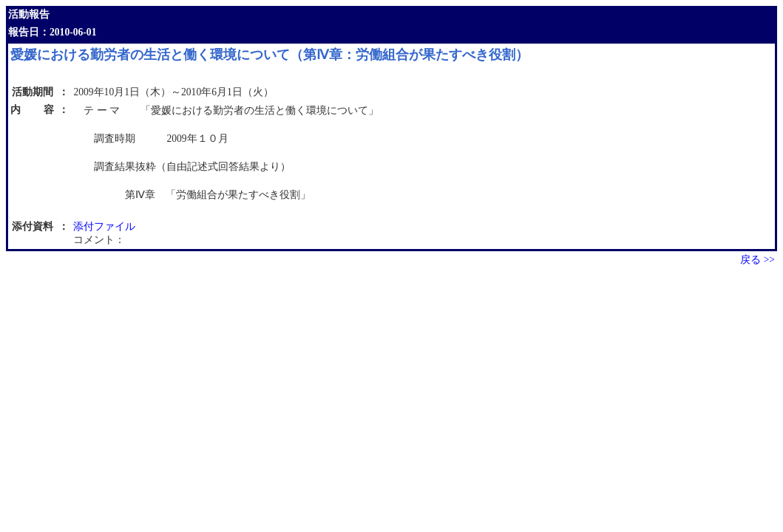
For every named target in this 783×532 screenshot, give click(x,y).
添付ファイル (104, 226)
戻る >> (757, 260)
